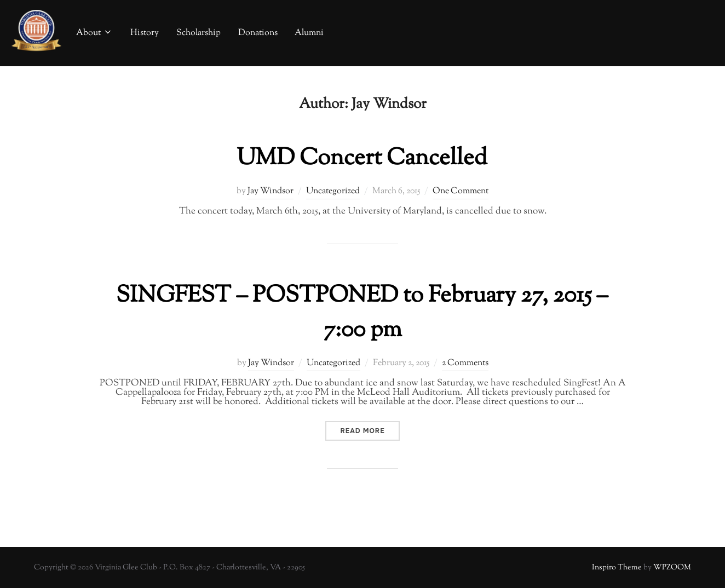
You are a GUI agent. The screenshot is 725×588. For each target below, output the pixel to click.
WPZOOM (672, 568)
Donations (258, 33)
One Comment (461, 191)
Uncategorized (333, 191)
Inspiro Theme (617, 568)
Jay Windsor (271, 191)
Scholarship (198, 33)
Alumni (309, 33)
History (145, 33)
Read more (370, 431)
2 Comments (465, 363)
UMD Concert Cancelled (362, 159)
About (94, 33)
